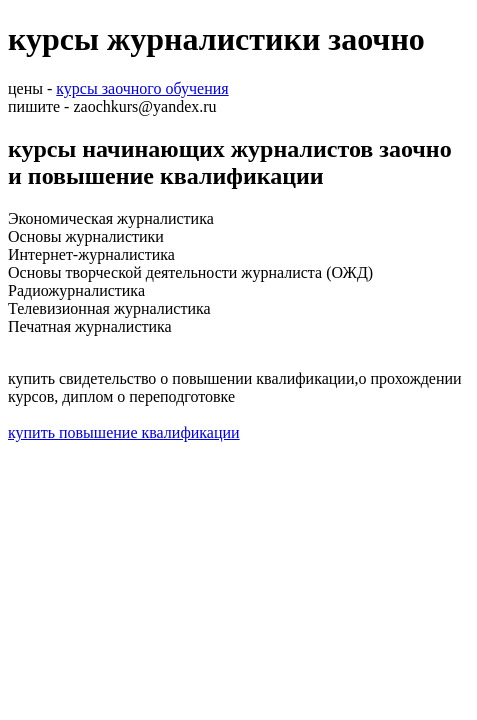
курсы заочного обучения (142, 88)
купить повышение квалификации (124, 432)
